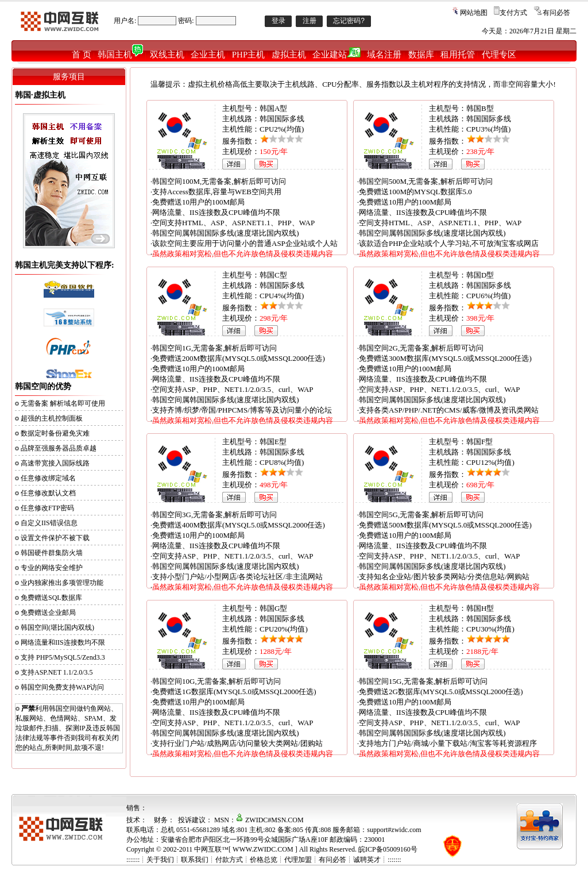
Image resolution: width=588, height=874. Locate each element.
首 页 (82, 55)
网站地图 (474, 13)
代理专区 (499, 55)
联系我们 (195, 860)
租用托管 (458, 55)
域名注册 (384, 55)
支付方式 (513, 13)
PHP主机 (249, 55)
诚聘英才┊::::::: (377, 860)
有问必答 (556, 13)
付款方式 (229, 860)
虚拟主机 (289, 55)
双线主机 (167, 55)
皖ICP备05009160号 (388, 849)
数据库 (421, 55)
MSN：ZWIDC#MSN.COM (259, 820)
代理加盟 (298, 860)
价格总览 (264, 860)
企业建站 (336, 55)
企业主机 (208, 55)
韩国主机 (120, 55)
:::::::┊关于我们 (150, 860)
